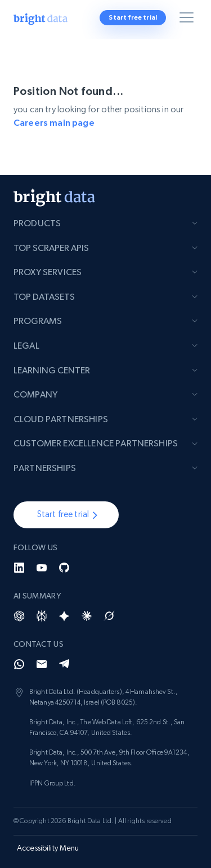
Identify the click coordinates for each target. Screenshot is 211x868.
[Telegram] (64, 664)
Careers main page (54, 122)
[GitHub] (64, 568)
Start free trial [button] (133, 17)
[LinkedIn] (19, 568)
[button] (66, 515)
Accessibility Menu (48, 848)
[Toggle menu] (188, 20)
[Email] (42, 664)
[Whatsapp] (19, 664)
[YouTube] (42, 568)
